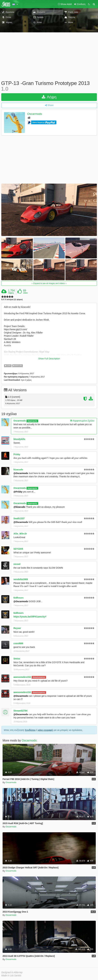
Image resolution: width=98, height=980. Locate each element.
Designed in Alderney (12, 972)
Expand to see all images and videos (49, 283)
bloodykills (19, 439)
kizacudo (18, 470)
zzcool (17, 564)
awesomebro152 (22, 677)
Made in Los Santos (11, 976)
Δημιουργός (32, 421)
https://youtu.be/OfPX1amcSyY (30, 617)
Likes (25, 293)
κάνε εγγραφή (45, 730)
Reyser (17, 628)
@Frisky (18, 492)
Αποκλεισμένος (39, 677)
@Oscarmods (21, 473)
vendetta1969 (21, 579)
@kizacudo (19, 507)
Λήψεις (11, 293)
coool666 (18, 643)
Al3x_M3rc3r (20, 534)
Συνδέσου (30, 730)
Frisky (17, 454)
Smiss (17, 659)
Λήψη (49, 97)
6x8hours (18, 598)
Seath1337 (19, 518)
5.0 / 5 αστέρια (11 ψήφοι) (12, 300)
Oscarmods (35, 114)
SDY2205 (18, 549)
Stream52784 (20, 711)
